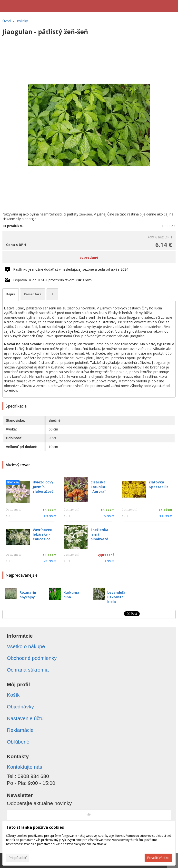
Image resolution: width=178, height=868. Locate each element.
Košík (13, 695)
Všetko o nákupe (26, 646)
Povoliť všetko (158, 858)
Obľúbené (18, 742)
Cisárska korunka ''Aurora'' (98, 487)
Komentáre (33, 294)
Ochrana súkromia (28, 670)
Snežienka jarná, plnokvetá (99, 534)
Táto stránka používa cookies (35, 827)
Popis (11, 294)
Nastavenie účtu (25, 718)
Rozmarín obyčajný (28, 595)
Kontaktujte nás (25, 767)
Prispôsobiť (17, 858)
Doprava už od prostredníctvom (52, 280)
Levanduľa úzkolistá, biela (116, 597)
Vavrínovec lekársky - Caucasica (42, 534)
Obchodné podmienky (32, 658)
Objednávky (20, 707)
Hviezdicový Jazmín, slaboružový (43, 487)
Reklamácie (20, 730)
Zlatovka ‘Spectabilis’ (159, 484)
